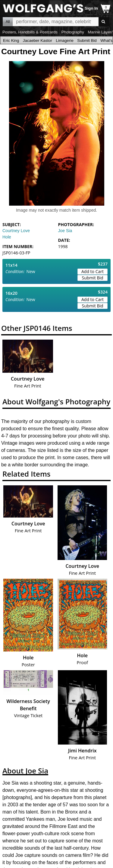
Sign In (91, 8)
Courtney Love (16, 231)
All (8, 22)
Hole (7, 237)
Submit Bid (87, 40)
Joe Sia (65, 231)
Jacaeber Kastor (38, 40)
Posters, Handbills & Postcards (30, 32)
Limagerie (65, 40)
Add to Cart (93, 271)
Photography (73, 32)
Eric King (11, 40)
